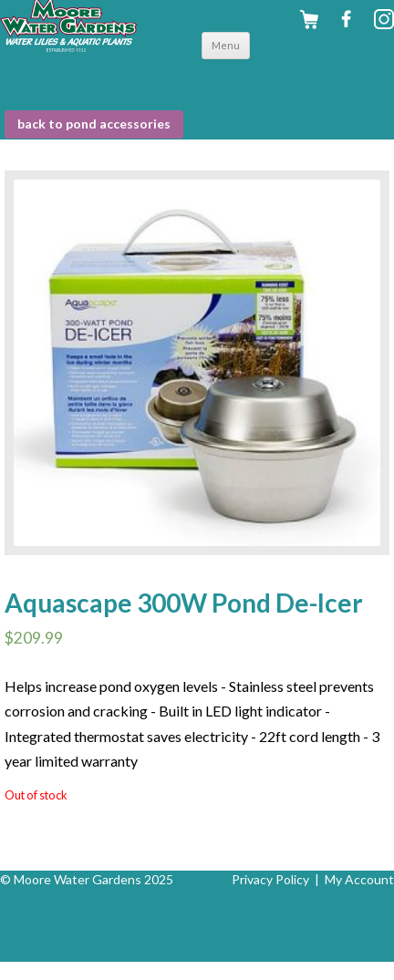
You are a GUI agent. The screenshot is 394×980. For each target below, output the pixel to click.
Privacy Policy (270, 879)
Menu (226, 45)
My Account (359, 879)
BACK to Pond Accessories (94, 124)
